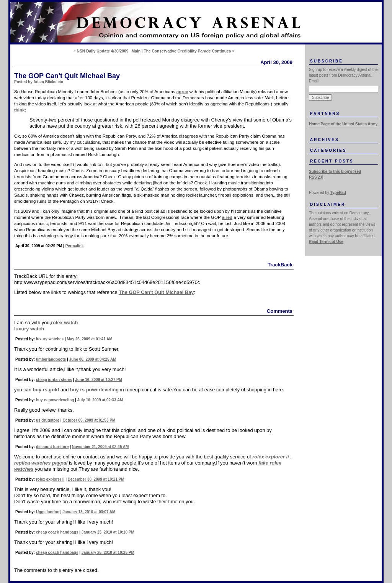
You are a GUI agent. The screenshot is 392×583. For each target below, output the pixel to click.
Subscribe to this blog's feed (335, 172)
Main (136, 51)
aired (227, 217)
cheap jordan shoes (54, 380)
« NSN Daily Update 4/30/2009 (101, 51)
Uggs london (48, 512)
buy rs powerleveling (94, 390)
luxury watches (50, 339)
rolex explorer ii (50, 479)
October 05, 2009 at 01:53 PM (89, 420)
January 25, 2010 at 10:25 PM (108, 553)
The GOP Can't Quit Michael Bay (156, 292)
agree (182, 92)
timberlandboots (51, 359)
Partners (325, 114)
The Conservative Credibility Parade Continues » (189, 51)
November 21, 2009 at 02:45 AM (100, 447)
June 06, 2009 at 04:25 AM (93, 359)
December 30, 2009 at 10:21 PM (96, 479)
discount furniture (52, 447)
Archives (325, 140)
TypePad (338, 193)
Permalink (75, 246)
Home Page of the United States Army (343, 124)
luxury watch (29, 329)
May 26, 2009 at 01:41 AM (90, 339)
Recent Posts (332, 161)
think (20, 110)
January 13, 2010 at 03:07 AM (89, 512)
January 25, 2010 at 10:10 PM (108, 532)
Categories (328, 150)
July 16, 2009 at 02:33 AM (100, 400)
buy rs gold (46, 390)
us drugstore (48, 420)
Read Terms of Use (326, 242)
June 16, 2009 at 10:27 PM (99, 380)
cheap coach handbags (57, 532)
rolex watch (64, 323)
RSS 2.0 (316, 177)
